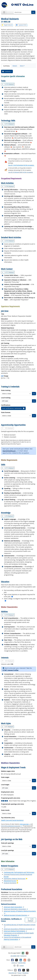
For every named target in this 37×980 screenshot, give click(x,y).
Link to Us (14, 963)
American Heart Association (13, 907)
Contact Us (23, 956)
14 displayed (8, 124)
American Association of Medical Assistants (18, 929)
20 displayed (8, 84)
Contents (6, 71)
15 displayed (8, 468)
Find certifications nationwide (13, 408)
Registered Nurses (10, 881)
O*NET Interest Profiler (11, 670)
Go (33, 12)
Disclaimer (26, 973)
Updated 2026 (21, 25)
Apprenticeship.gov (9, 451)
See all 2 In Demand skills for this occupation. (21, 172)
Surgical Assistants (10, 883)
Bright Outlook (7, 25)
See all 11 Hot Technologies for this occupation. (21, 165)
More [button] (22, 66)
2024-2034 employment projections (11, 826)
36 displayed (8, 186)
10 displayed (8, 869)
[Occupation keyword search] (22, 12)
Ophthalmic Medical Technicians (15, 879)
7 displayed (8, 727)
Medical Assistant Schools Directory (16, 915)
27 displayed (8, 272)
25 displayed (8, 241)
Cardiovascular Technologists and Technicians (19, 872)
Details (15, 66)
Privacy (20, 973)
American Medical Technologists (15, 931)
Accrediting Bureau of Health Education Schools (20, 925)
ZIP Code (5, 401)
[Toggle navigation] (4, 12)
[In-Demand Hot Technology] (23, 147)
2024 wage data (24, 824)
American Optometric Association (15, 909)
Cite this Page (22, 963)
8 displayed (8, 516)
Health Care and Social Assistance (12, 820)
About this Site (13, 973)
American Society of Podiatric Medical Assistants (20, 911)
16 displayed (8, 615)
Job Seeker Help (15, 956)
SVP (2, 376)
